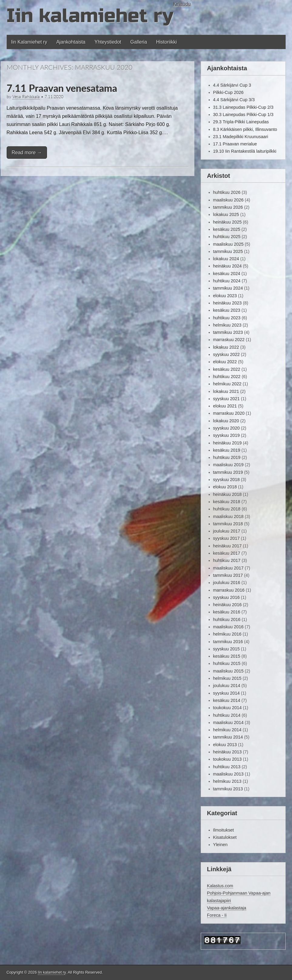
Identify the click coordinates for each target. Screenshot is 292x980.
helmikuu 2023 (227, 325)
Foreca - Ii (217, 915)
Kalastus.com (220, 886)
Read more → (27, 153)
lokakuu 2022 (226, 347)
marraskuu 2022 (229, 340)
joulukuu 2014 (227, 686)
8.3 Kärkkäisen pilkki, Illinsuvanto (245, 129)
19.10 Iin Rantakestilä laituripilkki (245, 151)
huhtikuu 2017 (227, 560)
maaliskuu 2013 (228, 774)
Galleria (139, 42)
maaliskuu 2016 (228, 627)
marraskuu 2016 (229, 590)
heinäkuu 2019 (227, 443)
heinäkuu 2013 (227, 752)
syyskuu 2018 (227, 480)
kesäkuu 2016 (227, 612)
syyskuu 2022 (227, 354)
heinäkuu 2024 (227, 266)
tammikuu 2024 (228, 288)
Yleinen (220, 845)
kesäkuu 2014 (227, 700)
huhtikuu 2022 (227, 377)
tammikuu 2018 (228, 524)
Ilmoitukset (224, 830)
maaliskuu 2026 (228, 200)
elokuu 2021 (225, 406)
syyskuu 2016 (227, 597)
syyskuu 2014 (227, 693)
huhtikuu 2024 (227, 281)
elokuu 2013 (225, 745)
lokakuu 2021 (226, 391)
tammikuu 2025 (228, 251)
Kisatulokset (225, 837)
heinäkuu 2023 (227, 303)
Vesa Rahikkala (26, 97)
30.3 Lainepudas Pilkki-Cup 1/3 (243, 115)
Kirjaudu (182, 4)
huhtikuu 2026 (227, 192)
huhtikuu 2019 (227, 457)
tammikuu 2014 (228, 737)
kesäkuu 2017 (227, 553)
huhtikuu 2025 (227, 237)
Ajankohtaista (71, 42)
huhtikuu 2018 (227, 509)
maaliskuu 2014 (228, 723)
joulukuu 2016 (227, 583)
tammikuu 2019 (228, 472)
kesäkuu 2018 (227, 502)
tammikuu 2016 (228, 642)
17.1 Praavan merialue (235, 144)
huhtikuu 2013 (227, 767)
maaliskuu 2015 (228, 671)
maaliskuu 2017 (228, 568)
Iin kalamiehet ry (90, 16)
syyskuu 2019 (227, 435)
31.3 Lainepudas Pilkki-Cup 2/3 (243, 107)
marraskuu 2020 (229, 413)
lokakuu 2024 (226, 259)
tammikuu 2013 (228, 789)
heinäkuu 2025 (227, 222)
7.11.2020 (54, 97)
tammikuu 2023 (228, 332)
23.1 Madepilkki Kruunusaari (241, 137)
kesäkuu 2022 (227, 369)
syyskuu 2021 (227, 399)
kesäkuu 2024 (227, 274)
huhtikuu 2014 (227, 715)
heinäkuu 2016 (227, 605)
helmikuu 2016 (227, 634)
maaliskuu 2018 (228, 517)
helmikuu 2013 (227, 781)
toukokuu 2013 (227, 759)
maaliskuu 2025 (228, 244)
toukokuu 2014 (227, 708)
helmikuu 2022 (227, 384)
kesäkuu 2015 (227, 656)
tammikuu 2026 (228, 207)
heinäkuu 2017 (227, 546)
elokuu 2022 (225, 362)
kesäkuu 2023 (227, 310)
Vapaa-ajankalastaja (227, 908)
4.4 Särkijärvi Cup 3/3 (234, 100)
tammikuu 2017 (228, 575)
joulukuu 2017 (227, 531)
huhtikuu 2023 (227, 318)
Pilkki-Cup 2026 (228, 92)
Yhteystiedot (108, 42)
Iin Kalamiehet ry (29, 42)
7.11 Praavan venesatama (62, 88)
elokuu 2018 (225, 487)
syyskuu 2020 (227, 428)
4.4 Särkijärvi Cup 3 (232, 85)
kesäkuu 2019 (227, 450)
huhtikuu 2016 (227, 620)
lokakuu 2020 (226, 421)
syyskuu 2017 (227, 538)
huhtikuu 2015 (227, 663)
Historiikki (166, 42)
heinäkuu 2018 (227, 494)
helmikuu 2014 (227, 730)
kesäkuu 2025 (227, 229)
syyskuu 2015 (227, 649)
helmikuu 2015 (227, 678)
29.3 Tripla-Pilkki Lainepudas (241, 122)
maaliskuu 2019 (228, 465)
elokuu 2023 (225, 296)
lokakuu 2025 (226, 214)
